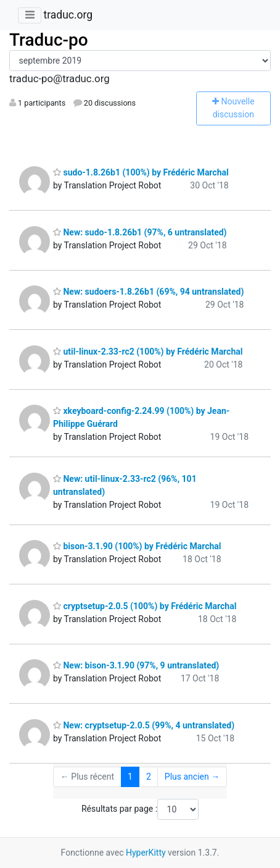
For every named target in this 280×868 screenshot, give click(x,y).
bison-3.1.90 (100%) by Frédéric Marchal (137, 546)
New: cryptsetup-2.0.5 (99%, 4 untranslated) (144, 725)
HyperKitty (146, 853)
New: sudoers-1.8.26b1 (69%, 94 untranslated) (148, 292)
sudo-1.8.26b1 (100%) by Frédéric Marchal (141, 172)
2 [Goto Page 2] (149, 777)
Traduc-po (49, 40)
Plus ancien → (192, 777)
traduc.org (68, 15)
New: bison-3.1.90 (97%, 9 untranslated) (136, 665)
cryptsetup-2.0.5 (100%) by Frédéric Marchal (145, 606)
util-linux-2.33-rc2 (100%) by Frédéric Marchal (148, 352)
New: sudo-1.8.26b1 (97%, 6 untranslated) (140, 232)
